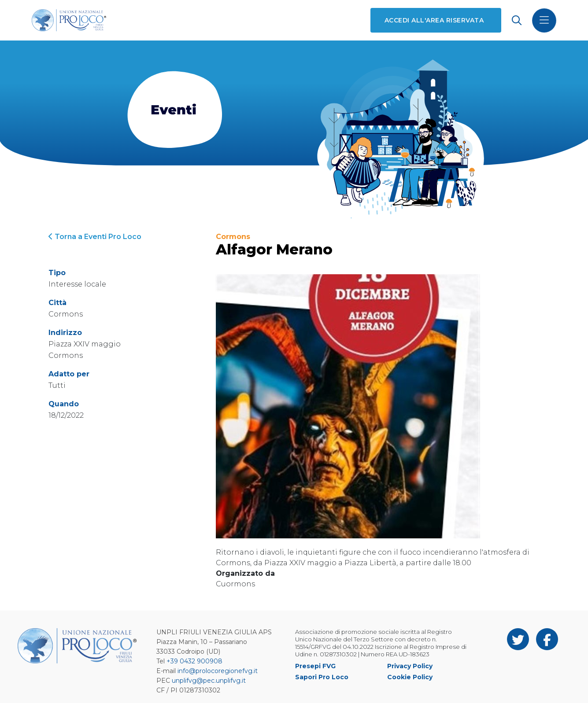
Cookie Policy (410, 677)
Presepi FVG (315, 666)
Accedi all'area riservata (434, 20)
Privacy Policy (410, 666)
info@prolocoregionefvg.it (218, 671)
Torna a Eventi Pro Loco (95, 237)
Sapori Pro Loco (322, 677)
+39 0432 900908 (194, 661)
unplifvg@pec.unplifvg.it (209, 681)
